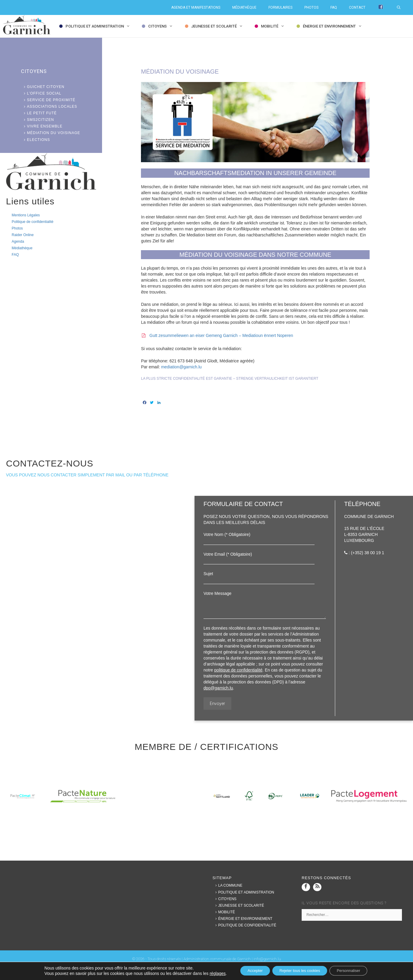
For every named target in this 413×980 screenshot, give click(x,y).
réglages (209, 973)
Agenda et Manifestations (196, 7)
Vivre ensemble (42, 126)
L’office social (41, 93)
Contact (357, 7)
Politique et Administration (99, 26)
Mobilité (274, 26)
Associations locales (49, 107)
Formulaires (280, 7)
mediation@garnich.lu (181, 367)
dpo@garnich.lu (218, 688)
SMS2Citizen (37, 120)
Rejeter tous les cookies (299, 971)
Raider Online (23, 235)
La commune (227, 885)
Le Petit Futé (39, 113)
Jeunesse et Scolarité (218, 26)
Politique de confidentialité (32, 222)
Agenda (18, 241)
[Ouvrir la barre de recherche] (402, 7)
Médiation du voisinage (51, 133)
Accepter (249, 971)
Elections (35, 140)
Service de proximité (48, 100)
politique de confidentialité (238, 670)
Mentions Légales (26, 215)
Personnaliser (355, 971)
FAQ (334, 7)
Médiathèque (244, 7)
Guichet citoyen (43, 87)
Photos (311, 7)
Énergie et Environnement (334, 26)
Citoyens (162, 26)
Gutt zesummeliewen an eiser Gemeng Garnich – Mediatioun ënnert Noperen (221, 335)
